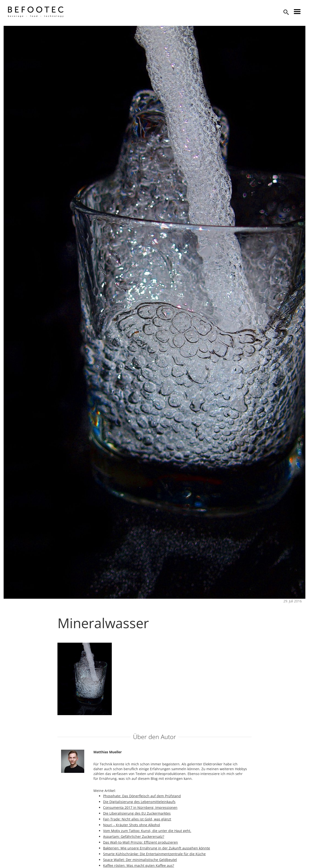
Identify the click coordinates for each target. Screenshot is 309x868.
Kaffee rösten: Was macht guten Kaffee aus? (139, 865)
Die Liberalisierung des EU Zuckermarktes (137, 813)
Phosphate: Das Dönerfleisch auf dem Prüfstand (142, 796)
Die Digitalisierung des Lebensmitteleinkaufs (139, 802)
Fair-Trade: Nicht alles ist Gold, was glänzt (137, 819)
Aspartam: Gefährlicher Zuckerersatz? (134, 836)
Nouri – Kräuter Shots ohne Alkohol (132, 825)
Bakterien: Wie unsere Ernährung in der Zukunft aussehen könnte (157, 848)
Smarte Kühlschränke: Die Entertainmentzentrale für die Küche (154, 854)
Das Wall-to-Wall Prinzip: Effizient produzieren (140, 842)
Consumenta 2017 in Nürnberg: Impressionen (140, 808)
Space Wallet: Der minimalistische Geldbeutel (140, 860)
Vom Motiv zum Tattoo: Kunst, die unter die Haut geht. (147, 831)
